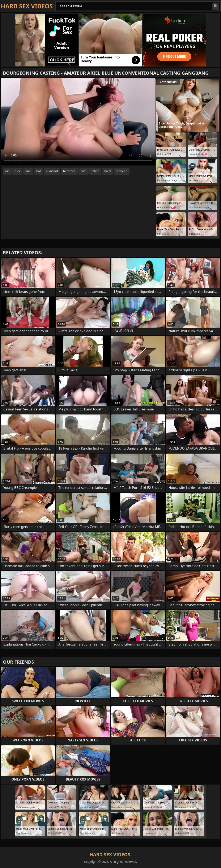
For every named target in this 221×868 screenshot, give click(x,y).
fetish (95, 171)
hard (108, 171)
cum (84, 171)
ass (7, 171)
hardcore (69, 171)
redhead (122, 171)
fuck (17, 171)
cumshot (52, 171)
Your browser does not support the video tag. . (78, 122)
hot (39, 171)
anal (28, 171)
